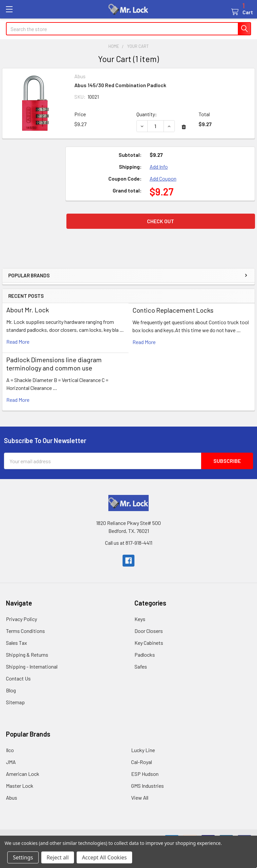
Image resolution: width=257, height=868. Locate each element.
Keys (140, 619)
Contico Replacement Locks (173, 310)
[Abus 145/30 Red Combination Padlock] (156, 126)
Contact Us (18, 678)
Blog (11, 690)
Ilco (10, 750)
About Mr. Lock (28, 310)
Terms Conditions (25, 631)
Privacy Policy (21, 619)
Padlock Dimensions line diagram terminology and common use (54, 364)
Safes (141, 666)
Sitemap (15, 702)
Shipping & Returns (27, 655)
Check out (161, 221)
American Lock (23, 774)
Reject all (58, 857)
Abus (12, 798)
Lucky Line (143, 750)
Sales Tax (17, 643)
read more (18, 342)
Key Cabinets (149, 643)
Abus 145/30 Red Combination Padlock (120, 85)
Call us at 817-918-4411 (129, 543)
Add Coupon (163, 178)
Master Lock (20, 786)
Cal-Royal (142, 762)
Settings (23, 857)
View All (140, 798)
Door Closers (149, 631)
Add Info (159, 167)
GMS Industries (147, 786)
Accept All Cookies (104, 857)
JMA (11, 762)
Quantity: (147, 114)
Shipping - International (32, 666)
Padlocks (145, 655)
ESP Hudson (145, 774)
